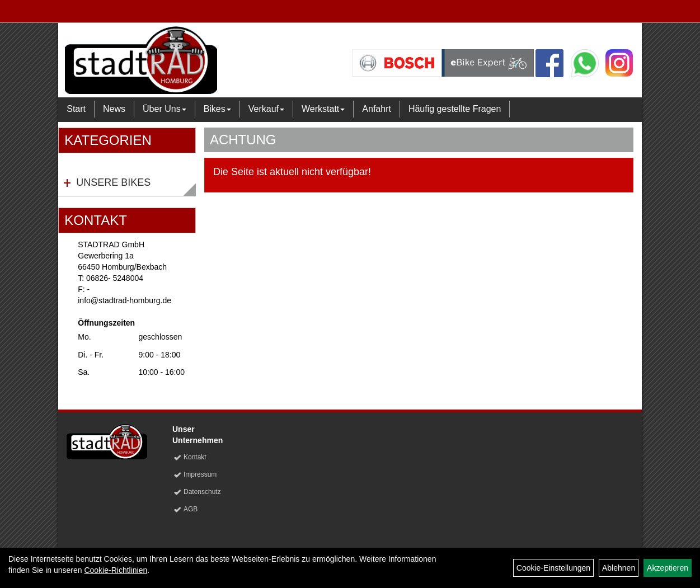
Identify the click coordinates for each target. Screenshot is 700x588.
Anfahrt (377, 109)
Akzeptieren (668, 568)
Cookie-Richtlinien (116, 570)
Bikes (217, 109)
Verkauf (266, 109)
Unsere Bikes (113, 182)
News (114, 109)
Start (76, 109)
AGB (191, 509)
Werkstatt (323, 109)
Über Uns (165, 109)
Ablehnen (619, 568)
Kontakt (195, 457)
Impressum (200, 474)
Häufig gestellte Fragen (455, 109)
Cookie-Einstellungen (553, 568)
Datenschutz (202, 492)
